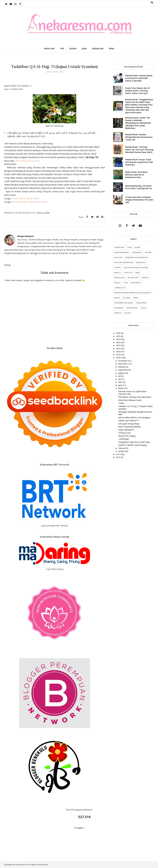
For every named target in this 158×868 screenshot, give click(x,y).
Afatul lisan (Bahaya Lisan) (130, 400)
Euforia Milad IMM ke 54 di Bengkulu (134, 418)
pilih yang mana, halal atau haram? (29, 202)
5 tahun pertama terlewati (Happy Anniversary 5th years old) (139, 200)
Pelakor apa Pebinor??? (128, 421)
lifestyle (128, 273)
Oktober (122, 367)
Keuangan (119, 308)
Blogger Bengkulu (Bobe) (136, 267)
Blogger (118, 257)
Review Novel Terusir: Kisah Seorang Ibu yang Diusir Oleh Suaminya (139, 162)
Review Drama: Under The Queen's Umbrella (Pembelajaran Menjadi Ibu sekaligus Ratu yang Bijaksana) (138, 123)
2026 (118, 333)
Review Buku (132, 308)
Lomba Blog (120, 288)
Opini (129, 247)
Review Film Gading (127, 436)
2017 (118, 454)
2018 (118, 358)
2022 (118, 345)
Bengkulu (141, 262)
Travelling (119, 278)
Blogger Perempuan (124, 262)
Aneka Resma (43, 865)
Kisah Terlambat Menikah (129, 427)
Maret (121, 388)
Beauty (118, 273)
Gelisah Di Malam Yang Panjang (132, 445)
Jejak (138, 273)
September (123, 370)
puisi (126, 283)
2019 (118, 355)
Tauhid (121, 403)
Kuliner (127, 298)
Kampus (118, 313)
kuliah (127, 313)
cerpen (145, 278)
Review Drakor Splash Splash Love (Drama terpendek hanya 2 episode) (139, 78)
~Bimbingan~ (124, 439)
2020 (118, 351)
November (123, 364)
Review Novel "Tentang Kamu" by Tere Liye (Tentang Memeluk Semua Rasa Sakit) (139, 150)
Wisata (117, 283)
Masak (117, 298)
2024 (118, 339)
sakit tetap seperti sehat (27, 161)
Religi (144, 308)
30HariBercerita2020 (124, 303)
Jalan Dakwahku (122, 252)
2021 (118, 348)
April (120, 385)
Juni (120, 379)
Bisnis (138, 247)
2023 (118, 342)
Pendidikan (141, 303)
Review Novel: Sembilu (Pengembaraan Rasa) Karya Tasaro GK (139, 137)
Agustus (122, 373)
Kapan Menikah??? (126, 430)
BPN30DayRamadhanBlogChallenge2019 (133, 293)
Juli (120, 376)
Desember (123, 361)
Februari (122, 448)
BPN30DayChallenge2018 (137, 257)
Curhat (118, 267)
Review (148, 252)
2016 (118, 457)
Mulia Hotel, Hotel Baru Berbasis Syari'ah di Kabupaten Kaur (136, 175)
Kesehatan (119, 247)
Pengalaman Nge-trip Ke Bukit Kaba (134, 442)
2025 (118, 336)
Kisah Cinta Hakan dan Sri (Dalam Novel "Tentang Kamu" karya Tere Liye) (138, 91)
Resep (136, 298)
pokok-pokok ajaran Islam (26, 198)
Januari (121, 451)
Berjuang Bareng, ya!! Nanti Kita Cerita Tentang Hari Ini (139, 187)
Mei (120, 382)
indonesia (136, 283)
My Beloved (133, 278)
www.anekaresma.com (20, 865)
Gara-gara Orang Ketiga (129, 424)
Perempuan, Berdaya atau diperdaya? (135, 397)
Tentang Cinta (124, 433)
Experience (137, 252)
